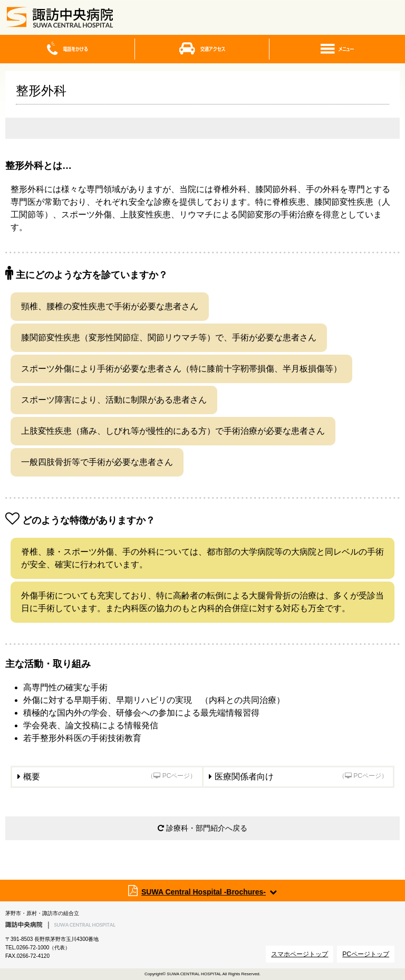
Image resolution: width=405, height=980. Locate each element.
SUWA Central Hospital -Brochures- (204, 892)
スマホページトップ (300, 954)
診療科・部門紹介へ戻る (202, 828)
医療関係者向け (301, 777)
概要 (110, 777)
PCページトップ (366, 954)
